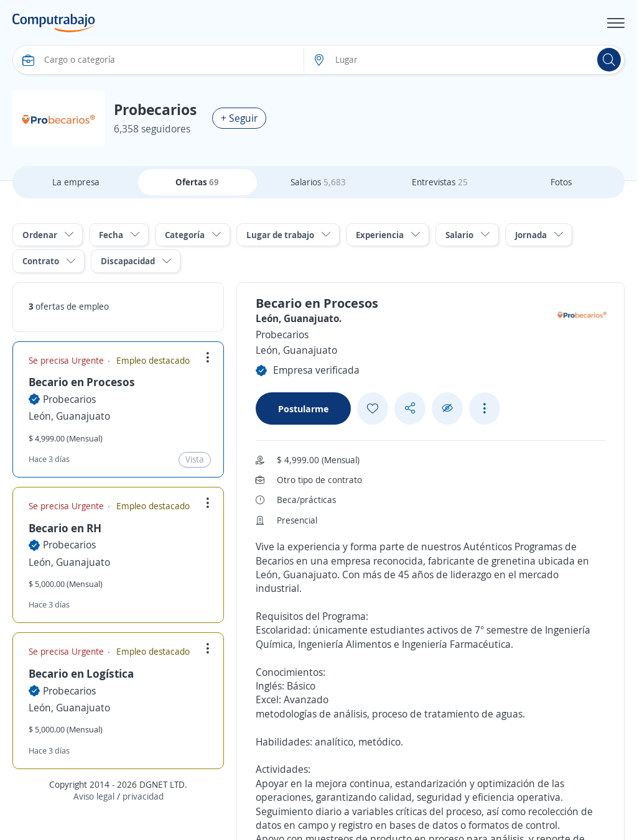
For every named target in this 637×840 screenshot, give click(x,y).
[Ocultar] (447, 408)
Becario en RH (65, 528)
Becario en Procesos (82, 382)
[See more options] (485, 408)
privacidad (143, 796)
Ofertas (197, 182)
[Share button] (410, 408)
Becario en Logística (81, 673)
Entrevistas (440, 182)
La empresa (76, 182)
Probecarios (69, 399)
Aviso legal (94, 796)
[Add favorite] (373, 408)
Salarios (318, 182)
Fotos (561, 182)
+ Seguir (239, 118)
